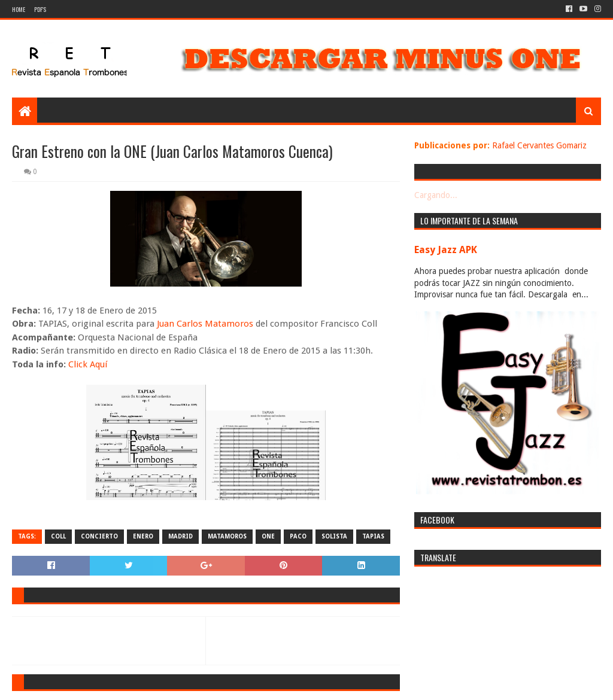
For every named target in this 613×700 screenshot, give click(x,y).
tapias (373, 536)
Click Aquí (88, 364)
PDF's (40, 9)
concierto (99, 536)
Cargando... (436, 195)
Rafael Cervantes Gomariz (539, 145)
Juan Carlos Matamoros (205, 324)
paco (298, 536)
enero (143, 536)
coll (58, 536)
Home (19, 9)
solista (334, 536)
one (268, 536)
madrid (180, 536)
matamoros (227, 536)
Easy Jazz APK (446, 250)
